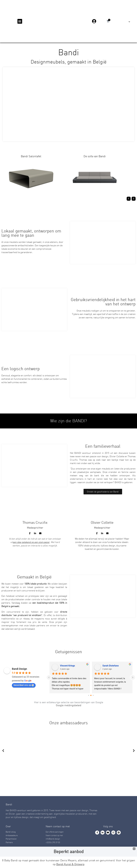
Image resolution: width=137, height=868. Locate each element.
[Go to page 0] (89, 695)
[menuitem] (127, 22)
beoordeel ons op (24, 685)
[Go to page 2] (93, 695)
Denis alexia (101, 666)
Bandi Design (19, 669)
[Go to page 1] (91, 695)
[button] (20, 21)
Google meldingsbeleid (69, 705)
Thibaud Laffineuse (62, 666)
